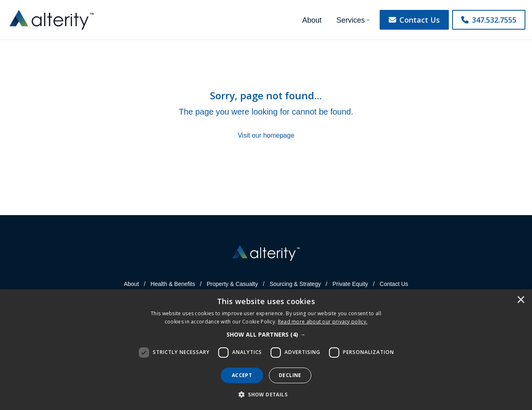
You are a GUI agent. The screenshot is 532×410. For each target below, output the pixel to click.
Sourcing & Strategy (295, 284)
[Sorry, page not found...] (266, 115)
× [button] (521, 300)
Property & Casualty (232, 284)
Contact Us (414, 20)
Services (351, 20)
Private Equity (350, 284)
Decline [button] (290, 375)
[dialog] (266, 350)
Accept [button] (242, 375)
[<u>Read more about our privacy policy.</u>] (323, 322)
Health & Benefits (173, 284)
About (312, 20)
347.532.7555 (489, 20)
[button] (266, 335)
